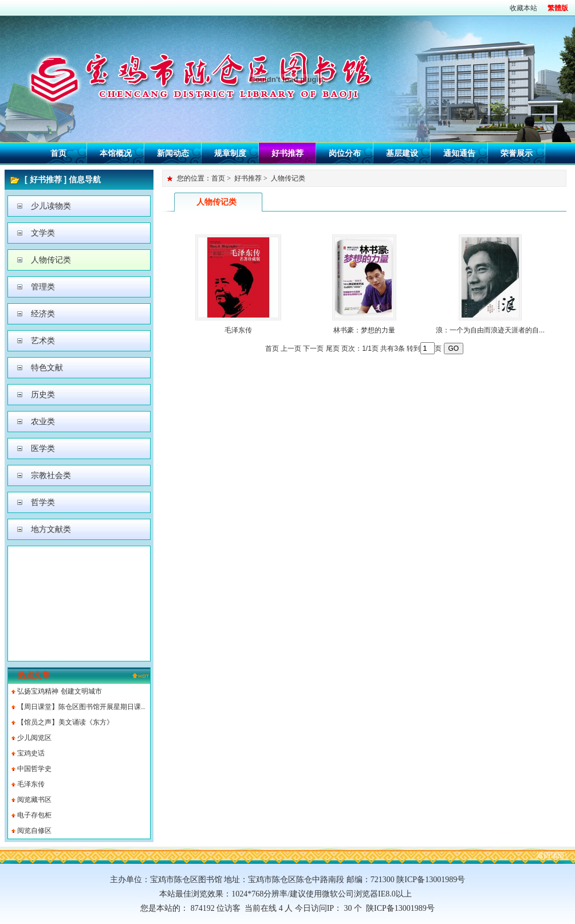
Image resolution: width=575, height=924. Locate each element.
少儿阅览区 (34, 738)
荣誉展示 (517, 153)
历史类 (43, 394)
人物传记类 (51, 260)
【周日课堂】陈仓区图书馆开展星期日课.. (81, 707)
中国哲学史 (34, 769)
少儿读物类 (51, 206)
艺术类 (43, 340)
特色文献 (47, 367)
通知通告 (459, 153)
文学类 (43, 233)
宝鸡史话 (31, 753)
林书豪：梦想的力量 (364, 330)
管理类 (43, 287)
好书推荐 (287, 153)
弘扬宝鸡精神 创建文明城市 (59, 691)
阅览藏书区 (34, 800)
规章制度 (230, 153)
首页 (58, 153)
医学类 (43, 448)
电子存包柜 (34, 815)
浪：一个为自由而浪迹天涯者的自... (490, 330)
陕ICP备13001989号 (398, 908)
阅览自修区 (34, 831)
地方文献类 (51, 529)
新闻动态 (173, 153)
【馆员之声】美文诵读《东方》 (65, 722)
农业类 (43, 421)
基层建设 (402, 153)
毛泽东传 (31, 784)
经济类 (43, 314)
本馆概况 (116, 153)
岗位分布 (345, 153)
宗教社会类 (51, 475)
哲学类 (43, 502)
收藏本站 (523, 8)
